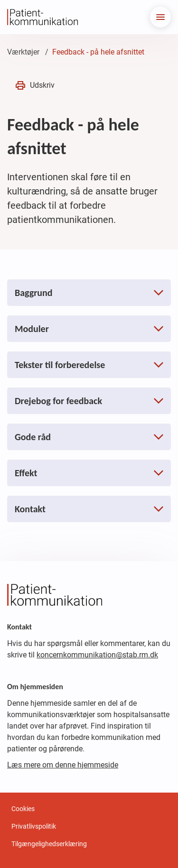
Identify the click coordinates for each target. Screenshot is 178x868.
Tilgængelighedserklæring (49, 844)
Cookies (23, 809)
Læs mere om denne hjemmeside (63, 765)
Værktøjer (23, 52)
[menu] (160, 17)
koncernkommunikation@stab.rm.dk (97, 655)
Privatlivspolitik (34, 826)
